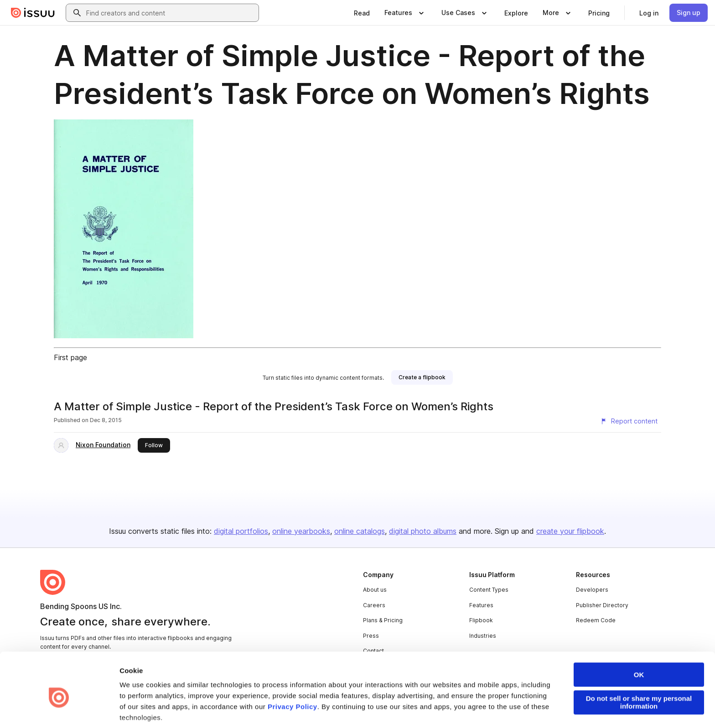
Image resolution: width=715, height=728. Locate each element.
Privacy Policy (293, 663)
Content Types (489, 590)
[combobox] (171, 13)
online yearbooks (301, 531)
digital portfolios (241, 531)
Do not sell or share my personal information (639, 659)
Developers (592, 590)
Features (481, 605)
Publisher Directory (602, 605)
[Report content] (629, 421)
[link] (362, 13)
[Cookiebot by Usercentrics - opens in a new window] (59, 710)
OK (639, 632)
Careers (374, 605)
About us (375, 590)
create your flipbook (570, 531)
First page (70, 357)
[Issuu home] (33, 13)
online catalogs (360, 531)
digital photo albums (423, 531)
